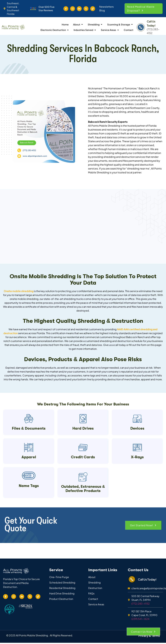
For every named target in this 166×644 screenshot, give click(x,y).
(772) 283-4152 (141, 591)
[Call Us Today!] (141, 27)
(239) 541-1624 (140, 606)
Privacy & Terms (149, 623)
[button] (144, 9)
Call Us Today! (147, 567)
